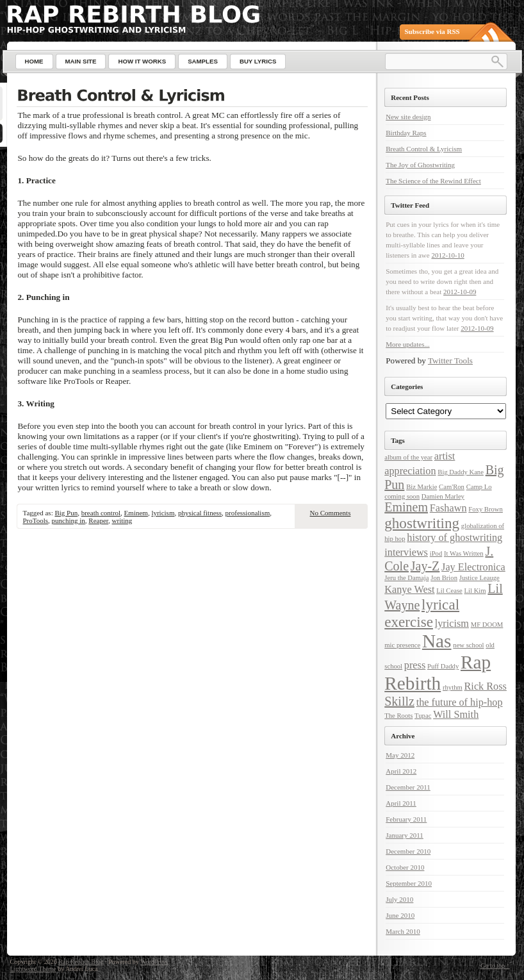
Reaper (98, 520)
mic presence (402, 645)
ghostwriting (422, 523)
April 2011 (401, 803)
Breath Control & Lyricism (424, 149)
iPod (436, 553)
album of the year (408, 457)
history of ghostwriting (454, 538)
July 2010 (399, 899)
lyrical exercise (422, 613)
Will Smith (456, 715)
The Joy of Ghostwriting (420, 165)
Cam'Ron (452, 487)
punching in (69, 520)
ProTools (36, 520)
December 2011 (408, 787)
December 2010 (408, 851)
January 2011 (405, 835)
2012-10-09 (460, 292)
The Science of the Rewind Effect (433, 181)
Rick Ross (486, 686)
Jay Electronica (473, 567)
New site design (408, 117)
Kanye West (409, 590)
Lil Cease (449, 591)
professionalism (248, 513)
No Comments (331, 513)
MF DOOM (487, 625)
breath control (101, 513)
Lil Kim (475, 591)
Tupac (423, 716)
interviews (406, 552)
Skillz (399, 701)
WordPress (154, 962)
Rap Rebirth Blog (81, 962)
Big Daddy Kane (461, 472)
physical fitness (200, 513)
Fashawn (448, 508)
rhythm (453, 687)
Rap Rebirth (438, 673)
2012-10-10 (447, 255)
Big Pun (66, 513)
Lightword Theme (33, 969)
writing (122, 520)
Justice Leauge (479, 578)
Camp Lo (479, 487)
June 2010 (400, 915)
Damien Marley (443, 496)
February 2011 (406, 819)
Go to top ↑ (495, 966)
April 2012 (401, 771)
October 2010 (405, 867)
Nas (437, 641)
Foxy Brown (486, 509)
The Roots (398, 716)
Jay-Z (425, 566)
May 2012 (400, 755)
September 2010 (409, 883)
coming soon (402, 496)
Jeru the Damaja (406, 578)
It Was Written (464, 553)
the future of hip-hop (460, 702)
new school (468, 645)
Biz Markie (422, 487)
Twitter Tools (450, 361)
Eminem (136, 513)
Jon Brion (444, 578)
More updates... (407, 344)
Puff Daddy (443, 666)
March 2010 (403, 931)
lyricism (163, 513)
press (415, 665)
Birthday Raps (406, 133)
